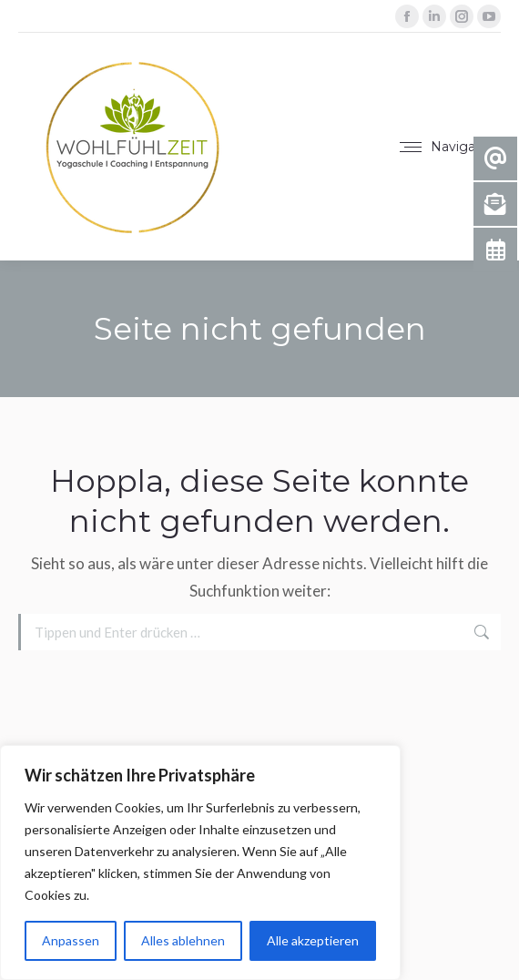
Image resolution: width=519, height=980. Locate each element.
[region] (200, 863)
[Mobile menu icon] (450, 147)
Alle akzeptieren (313, 940)
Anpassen (71, 940)
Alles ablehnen (183, 940)
